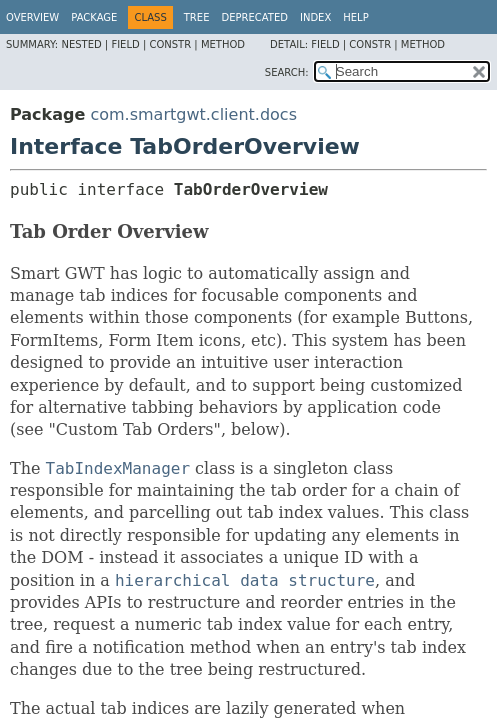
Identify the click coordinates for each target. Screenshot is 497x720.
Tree (197, 17)
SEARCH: (287, 72)
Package (94, 17)
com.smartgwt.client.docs (193, 114)
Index (315, 17)
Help (355, 17)
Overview (32, 17)
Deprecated (254, 17)
